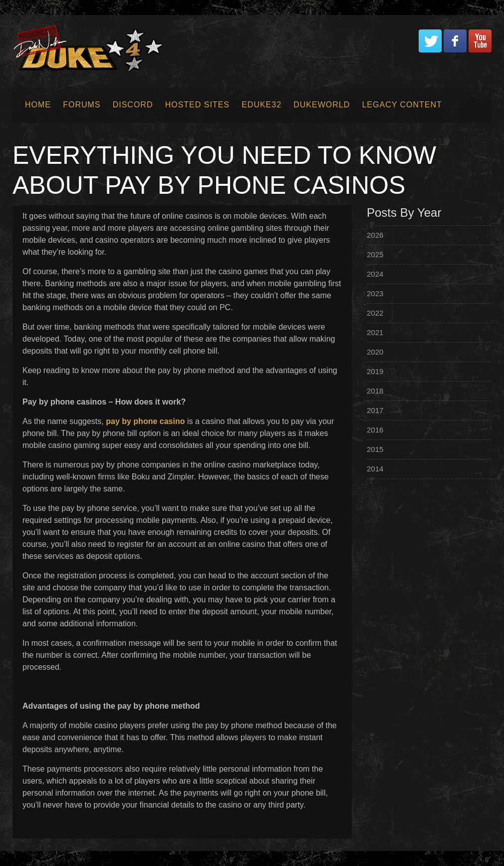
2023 (375, 293)
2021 (375, 332)
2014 (375, 469)
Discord (133, 105)
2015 (375, 449)
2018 (375, 391)
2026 (375, 235)
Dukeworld (322, 105)
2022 (375, 313)
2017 (375, 410)
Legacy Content (402, 105)
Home (38, 105)
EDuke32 (261, 105)
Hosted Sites (197, 105)
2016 (375, 430)
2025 (375, 254)
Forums (82, 105)
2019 (375, 371)
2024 (375, 274)
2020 (375, 352)
